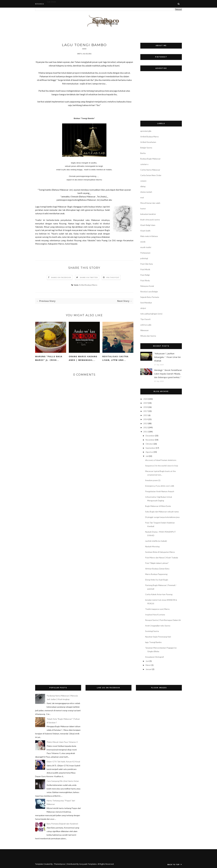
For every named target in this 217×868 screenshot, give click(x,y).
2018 (146, 407)
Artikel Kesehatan (148, 142)
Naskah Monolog (152, 546)
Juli (147, 456)
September (150, 448)
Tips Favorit (145, 319)
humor (143, 208)
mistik (143, 242)
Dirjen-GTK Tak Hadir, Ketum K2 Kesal (63, 762)
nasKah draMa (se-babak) (156, 541)
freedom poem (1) (153, 480)
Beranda (40, 4)
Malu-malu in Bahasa (149, 236)
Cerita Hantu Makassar (150, 170)
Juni (147, 661)
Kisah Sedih (145, 231)
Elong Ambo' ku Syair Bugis (157, 580)
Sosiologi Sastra (152, 631)
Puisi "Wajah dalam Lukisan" (157, 563)
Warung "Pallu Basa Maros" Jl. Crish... (49, 359)
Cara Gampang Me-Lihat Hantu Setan (63, 781)
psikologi (144, 258)
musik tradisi (146, 247)
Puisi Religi (145, 275)
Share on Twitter (89, 278)
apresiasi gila (146, 131)
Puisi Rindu (145, 280)
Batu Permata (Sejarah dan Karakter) (62, 824)
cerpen (143, 181)
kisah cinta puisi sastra (150, 220)
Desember (150, 436)
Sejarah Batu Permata (150, 297)
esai (142, 197)
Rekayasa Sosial (147, 286)
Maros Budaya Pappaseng (156, 574)
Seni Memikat (146, 303)
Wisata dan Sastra (148, 336)
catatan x (144, 164)
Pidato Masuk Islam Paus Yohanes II (62, 742)
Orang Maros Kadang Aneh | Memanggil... (83, 359)
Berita (143, 153)
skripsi (143, 308)
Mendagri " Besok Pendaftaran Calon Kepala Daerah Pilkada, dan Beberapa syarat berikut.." (168, 374)
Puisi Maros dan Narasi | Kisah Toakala (162, 558)
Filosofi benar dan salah (150, 203)
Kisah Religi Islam (148, 225)
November (150, 440)
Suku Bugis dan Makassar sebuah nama (162, 512)
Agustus (149, 452)
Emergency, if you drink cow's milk (160, 486)
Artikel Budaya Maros (88, 285)
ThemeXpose (60, 864)
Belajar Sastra (146, 148)
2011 (146, 432)
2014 (146, 419)
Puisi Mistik (145, 269)
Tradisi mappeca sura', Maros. (158, 609)
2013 (146, 423)
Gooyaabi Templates (88, 864)
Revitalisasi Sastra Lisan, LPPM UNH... (115, 359)
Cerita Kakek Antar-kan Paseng (159, 594)
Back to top (175, 864)
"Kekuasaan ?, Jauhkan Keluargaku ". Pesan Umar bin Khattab (167, 357)
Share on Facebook (61, 278)
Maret (148, 665)
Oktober (149, 444)
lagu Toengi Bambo (153, 642)
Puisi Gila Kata (147, 264)
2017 (146, 411)
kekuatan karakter (148, 214)
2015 (146, 415)
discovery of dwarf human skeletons (161, 460)
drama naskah (146, 192)
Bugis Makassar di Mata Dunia (158, 506)
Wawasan (144, 330)
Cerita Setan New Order (151, 175)
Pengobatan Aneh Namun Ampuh (160, 491)
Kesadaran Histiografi (155, 657)
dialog (143, 186)
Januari (149, 669)
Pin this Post (113, 278)
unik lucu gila (146, 325)
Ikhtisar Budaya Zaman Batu (157, 569)
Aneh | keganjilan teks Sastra (158, 626)
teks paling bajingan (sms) (151, 314)
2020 (146, 399)
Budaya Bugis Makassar (150, 159)
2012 (146, 427)
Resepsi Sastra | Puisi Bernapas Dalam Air (163, 620)
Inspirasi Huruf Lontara (155, 615)
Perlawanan (145, 253)
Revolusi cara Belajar (149, 292)
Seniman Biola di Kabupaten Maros (160, 552)
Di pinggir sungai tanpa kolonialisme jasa (162, 517)
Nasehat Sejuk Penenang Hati (158, 637)
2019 (146, 403)
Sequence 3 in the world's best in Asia (162, 466)
